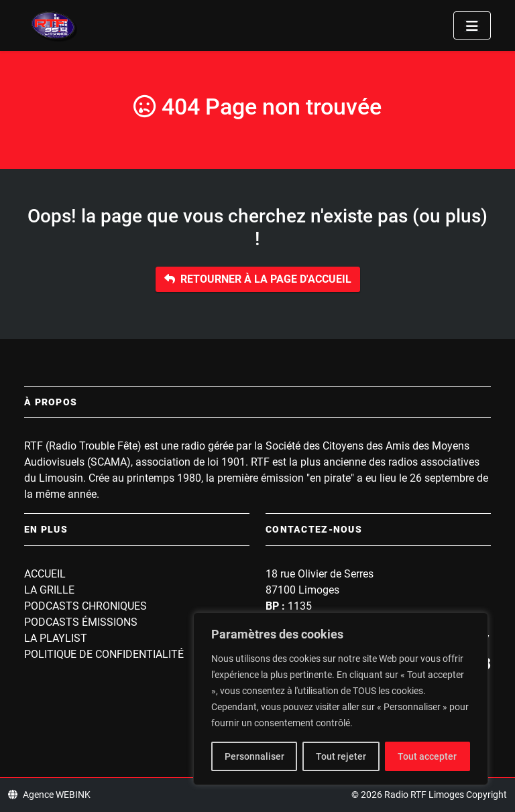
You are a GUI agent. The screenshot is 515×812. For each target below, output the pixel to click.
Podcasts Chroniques (85, 606)
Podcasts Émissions (81, 622)
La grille (49, 590)
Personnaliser (254, 756)
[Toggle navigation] (472, 25)
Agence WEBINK (49, 795)
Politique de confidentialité (104, 654)
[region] (341, 699)
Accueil (45, 574)
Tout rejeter (341, 756)
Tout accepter (427, 756)
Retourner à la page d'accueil (258, 279)
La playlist (56, 638)
